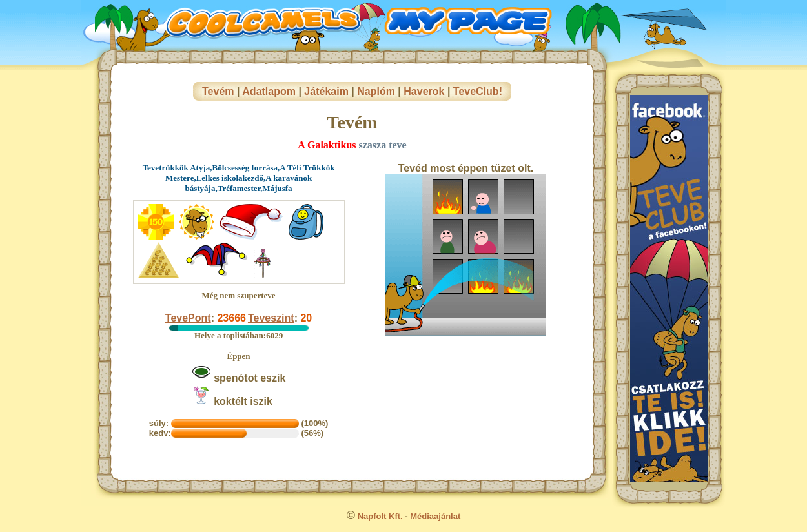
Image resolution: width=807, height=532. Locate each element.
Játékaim (326, 91)
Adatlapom (269, 91)
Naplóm (376, 91)
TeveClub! (478, 91)
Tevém (218, 91)
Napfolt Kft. (380, 516)
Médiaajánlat (435, 516)
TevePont (188, 318)
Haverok (424, 91)
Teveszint (271, 318)
